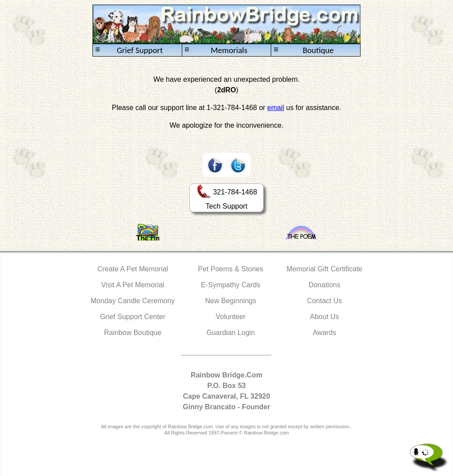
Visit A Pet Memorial (133, 285)
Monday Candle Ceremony (133, 301)
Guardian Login (231, 333)
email (276, 108)
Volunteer (231, 317)
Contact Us (324, 301)
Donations (324, 285)
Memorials (216, 50)
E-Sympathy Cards (230, 285)
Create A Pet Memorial (133, 269)
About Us (325, 317)
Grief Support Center (133, 317)
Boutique (303, 50)
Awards (324, 333)
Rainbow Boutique (133, 333)
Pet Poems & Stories (231, 269)
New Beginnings (231, 301)
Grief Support (129, 50)
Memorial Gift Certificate (325, 269)
